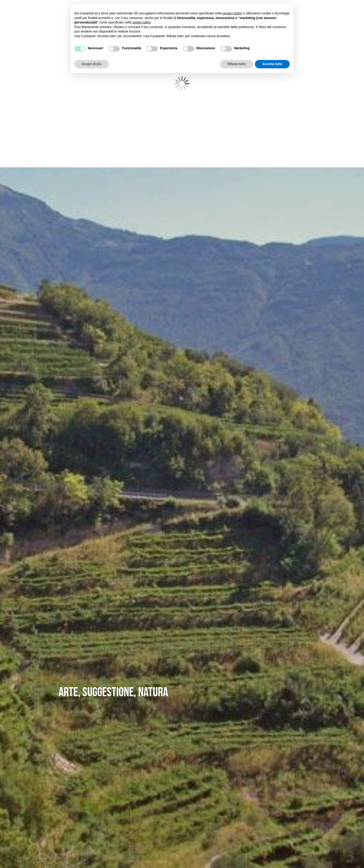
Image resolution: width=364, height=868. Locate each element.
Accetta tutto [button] (272, 64)
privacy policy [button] (232, 13)
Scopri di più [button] (92, 64)
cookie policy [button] (141, 22)
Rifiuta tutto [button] (237, 64)
